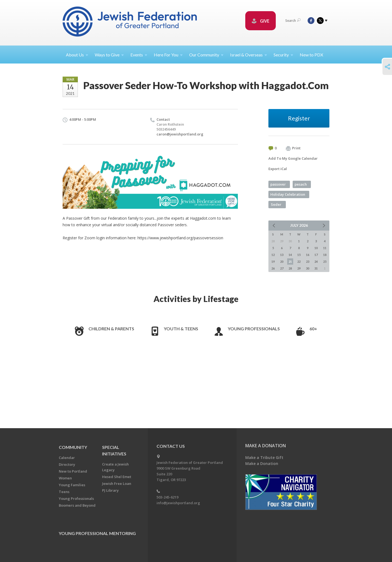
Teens (64, 492)
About (77, 55)
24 (316, 262)
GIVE (261, 21)
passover (278, 184)
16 (308, 255)
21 (290, 262)
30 (308, 268)
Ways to (109, 55)
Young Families (72, 485)
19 (273, 262)
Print (293, 148)
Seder (276, 204)
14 (290, 255)
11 (325, 248)
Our (206, 55)
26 (273, 268)
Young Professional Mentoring (97, 533)
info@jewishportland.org (178, 503)
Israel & (249, 55)
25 (325, 262)
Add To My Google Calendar (293, 158)
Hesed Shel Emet (117, 477)
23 (308, 262)
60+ (313, 329)
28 (290, 268)
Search (293, 21)
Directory (67, 464)
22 (299, 262)
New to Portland (73, 471)
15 (299, 255)
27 (282, 268)
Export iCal (278, 169)
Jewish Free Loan (117, 484)
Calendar (67, 458)
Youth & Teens (181, 329)
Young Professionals (254, 329)
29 (299, 268)
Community (73, 447)
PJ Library (110, 490)
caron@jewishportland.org (180, 134)
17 (316, 255)
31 (316, 268)
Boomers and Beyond (77, 505)
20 (282, 262)
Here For (168, 55)
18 (325, 255)
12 (273, 255)
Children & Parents (111, 329)
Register (299, 118)
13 (282, 255)
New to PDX (311, 55)
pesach (301, 184)
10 (316, 248)
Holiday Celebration (288, 194)
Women (65, 478)
